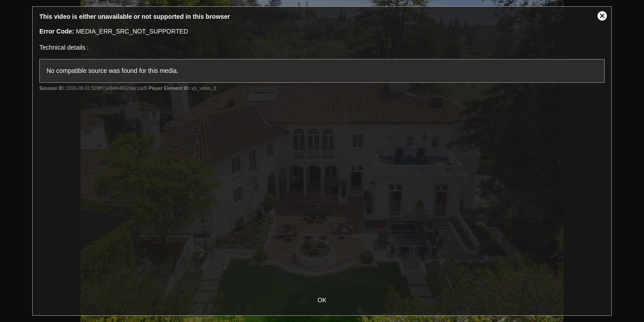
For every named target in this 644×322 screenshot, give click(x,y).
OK (322, 300)
